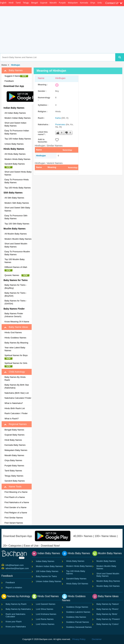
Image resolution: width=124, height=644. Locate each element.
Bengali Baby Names (14, 430)
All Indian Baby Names (15, 113)
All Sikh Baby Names (14, 198)
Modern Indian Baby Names (18, 118)
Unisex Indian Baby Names (49, 581)
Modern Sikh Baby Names (17, 203)
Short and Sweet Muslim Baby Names (16, 245)
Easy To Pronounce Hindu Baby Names (17, 181)
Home (4, 65)
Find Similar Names (14, 518)
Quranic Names (17, 275)
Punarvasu (60, 124)
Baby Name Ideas (16, 327)
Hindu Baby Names (75, 561)
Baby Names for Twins (46, 576)
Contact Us (114, 3)
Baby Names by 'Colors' (108, 624)
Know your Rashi (14, 622)
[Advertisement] (74, 30)
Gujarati (44, 3)
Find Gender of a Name (15, 507)
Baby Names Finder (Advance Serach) (14, 315)
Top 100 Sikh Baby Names (17, 224)
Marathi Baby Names (14, 455)
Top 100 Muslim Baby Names (15, 261)
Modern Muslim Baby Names (18, 239)
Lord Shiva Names (45, 609)
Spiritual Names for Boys (17, 357)
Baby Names (13, 70)
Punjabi (62, 3)
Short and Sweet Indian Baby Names (15, 124)
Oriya (93, 3)
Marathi (53, 3)
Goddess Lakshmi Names (78, 612)
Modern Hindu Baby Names (17, 159)
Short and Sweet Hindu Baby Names (18, 173)
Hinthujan (15, 65)
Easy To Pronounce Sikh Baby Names (16, 217)
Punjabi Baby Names (14, 466)
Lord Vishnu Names (45, 624)
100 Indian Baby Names (47, 571)
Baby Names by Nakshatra (18, 609)
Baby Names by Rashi (16, 604)
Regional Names (15, 424)
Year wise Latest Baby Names (15, 349)
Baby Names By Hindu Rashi (15, 379)
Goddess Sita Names (76, 617)
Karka (58, 118)
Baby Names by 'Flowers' (108, 619)
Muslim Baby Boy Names (108, 581)
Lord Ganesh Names (46, 604)
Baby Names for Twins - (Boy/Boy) (16, 286)
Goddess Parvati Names (78, 622)
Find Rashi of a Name (15, 497)
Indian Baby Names (45, 561)
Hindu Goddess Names (15, 338)
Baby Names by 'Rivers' (108, 609)
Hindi (11, 3)
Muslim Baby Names (106, 561)
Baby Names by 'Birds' (107, 614)
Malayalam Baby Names (16, 450)
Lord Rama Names (45, 619)
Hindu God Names (13, 332)
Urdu (100, 3)
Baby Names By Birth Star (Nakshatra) (17, 386)
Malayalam (73, 3)
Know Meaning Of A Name (17, 322)
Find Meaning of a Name (16, 492)
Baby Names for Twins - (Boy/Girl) (16, 294)
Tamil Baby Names (13, 471)
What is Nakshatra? (14, 403)
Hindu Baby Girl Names (77, 584)
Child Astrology (14, 372)
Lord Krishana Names (46, 614)
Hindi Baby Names (13, 440)
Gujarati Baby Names (15, 435)
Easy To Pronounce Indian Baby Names (17, 132)
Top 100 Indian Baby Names (18, 139)
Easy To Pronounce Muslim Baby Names (17, 253)
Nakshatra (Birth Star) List (17, 393)
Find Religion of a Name (16, 513)
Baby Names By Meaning (16, 343)
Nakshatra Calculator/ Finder (18, 398)
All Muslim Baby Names (16, 234)
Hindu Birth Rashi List (15, 408)
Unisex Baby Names (14, 144)
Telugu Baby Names (14, 476)
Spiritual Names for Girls (17, 365)
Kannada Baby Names (15, 445)
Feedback (9, 81)
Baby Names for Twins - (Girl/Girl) (16, 302)
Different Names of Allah (17, 269)
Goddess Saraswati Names (79, 627)
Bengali (34, 3)
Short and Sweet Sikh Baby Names (17, 209)
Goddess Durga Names (77, 607)
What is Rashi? (12, 419)
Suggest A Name (16, 76)
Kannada (84, 3)
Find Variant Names (14, 523)
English (3, 3)
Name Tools (13, 487)
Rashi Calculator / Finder (16, 413)
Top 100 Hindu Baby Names (18, 188)
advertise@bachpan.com (6, 568)
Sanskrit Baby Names (15, 165)
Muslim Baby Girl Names (108, 586)
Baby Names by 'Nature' (108, 604)
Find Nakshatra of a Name (17, 502)
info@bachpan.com (6, 565)
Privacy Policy (79, 639)
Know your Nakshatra (16, 627)
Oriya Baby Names (13, 460)
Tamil (18, 3)
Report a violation (14, 587)
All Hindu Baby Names (15, 154)
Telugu (26, 3)
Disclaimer (97, 639)
